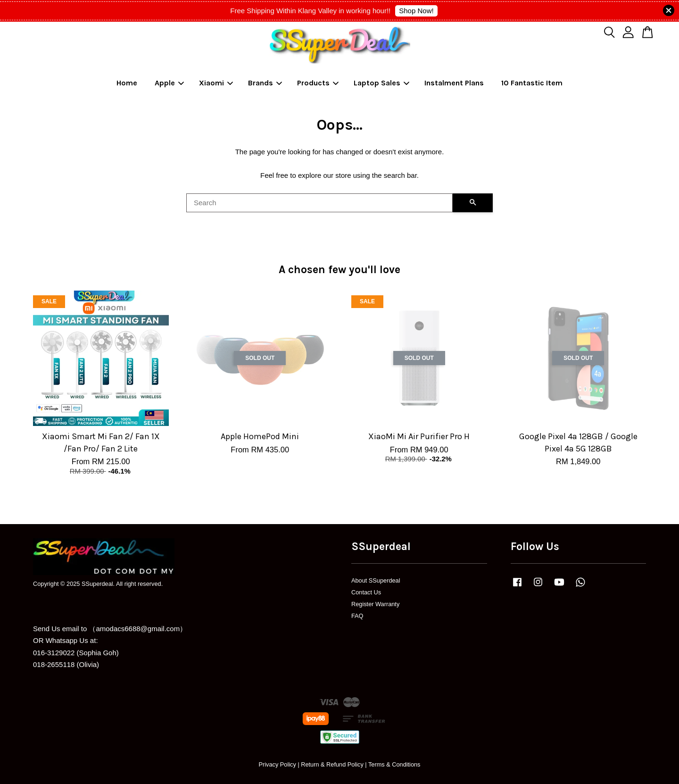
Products (318, 83)
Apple (169, 83)
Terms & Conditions (394, 764)
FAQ (357, 616)
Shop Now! (416, 11)
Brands (265, 83)
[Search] (319, 203)
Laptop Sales (381, 83)
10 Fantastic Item (532, 83)
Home (127, 83)
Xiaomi (216, 83)
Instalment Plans (454, 83)
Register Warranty (375, 604)
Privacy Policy (277, 764)
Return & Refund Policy (332, 764)
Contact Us (366, 592)
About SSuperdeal (376, 580)
